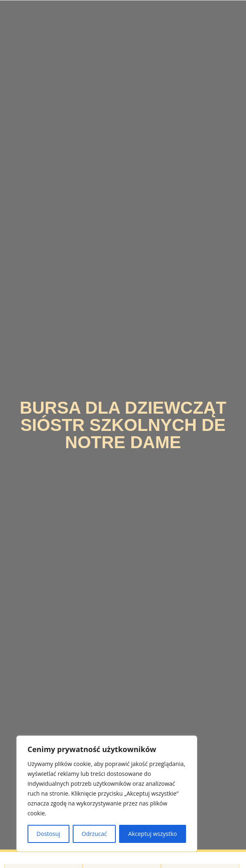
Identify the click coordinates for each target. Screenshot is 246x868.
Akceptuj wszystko (153, 834)
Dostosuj (48, 834)
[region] (107, 794)
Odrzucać (94, 834)
